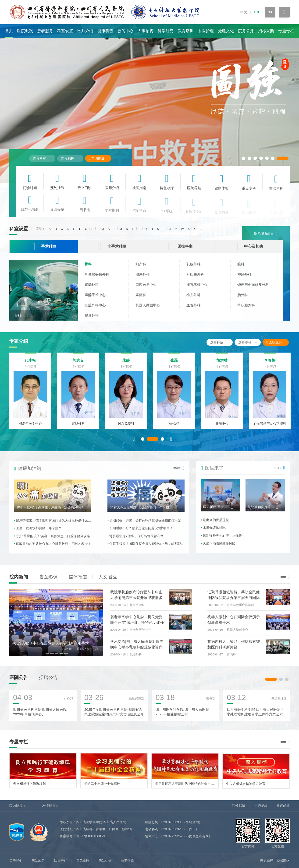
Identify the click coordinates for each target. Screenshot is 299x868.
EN (257, 12)
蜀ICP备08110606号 (91, 836)
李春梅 (270, 364)
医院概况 (25, 31)
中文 (244, 12)
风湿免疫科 (126, 427)
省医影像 (48, 577)
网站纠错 (105, 861)
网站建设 (267, 861)
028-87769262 (172, 836)
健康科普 (105, 31)
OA (270, 12)
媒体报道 (78, 577)
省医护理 (206, 31)
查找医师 (279, 342)
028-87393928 (172, 829)
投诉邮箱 (283, 806)
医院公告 (19, 681)
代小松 (30, 364)
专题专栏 (286, 31)
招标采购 (266, 31)
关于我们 (16, 861)
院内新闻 (19, 577)
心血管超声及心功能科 (270, 427)
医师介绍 (85, 31)
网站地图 (38, 861)
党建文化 (226, 31)
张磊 (174, 364)
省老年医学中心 (30, 427)
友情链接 (49, 806)
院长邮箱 (238, 806)
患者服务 (45, 31)
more (282, 577)
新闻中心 (125, 31)
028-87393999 (172, 822)
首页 (9, 31)
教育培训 (186, 31)
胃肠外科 (78, 427)
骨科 (18, 320)
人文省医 (108, 577)
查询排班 (97, 158)
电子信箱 (127, 861)
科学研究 (166, 31)
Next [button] (171, 443)
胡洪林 (222, 364)
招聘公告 (48, 681)
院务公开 (246, 31)
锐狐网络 (283, 861)
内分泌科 (174, 427)
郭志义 (78, 364)
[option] (149, 104)
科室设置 (65, 31)
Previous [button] (134, 443)
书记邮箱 (261, 806)
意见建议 (83, 861)
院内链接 (16, 806)
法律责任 (61, 861)
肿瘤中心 (222, 427)
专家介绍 (19, 341)
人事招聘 (146, 31)
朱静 (126, 364)
